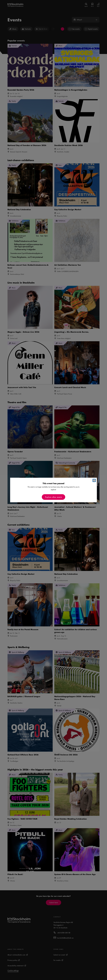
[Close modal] (94, 480)
